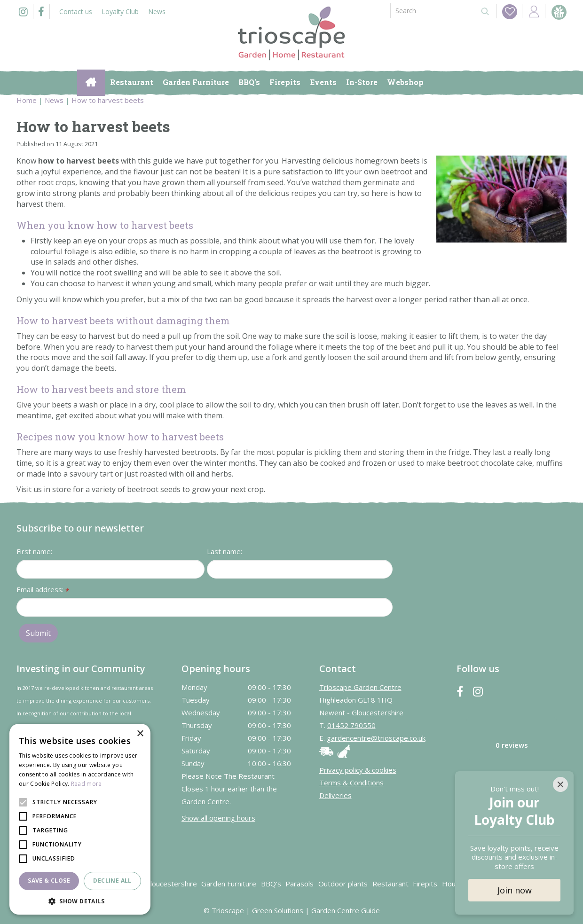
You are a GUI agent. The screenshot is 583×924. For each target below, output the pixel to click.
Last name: (225, 551)
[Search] (432, 11)
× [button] (140, 734)
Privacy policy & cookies (358, 770)
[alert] (80, 819)
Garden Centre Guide (346, 910)
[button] (80, 901)
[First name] (110, 569)
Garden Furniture (229, 884)
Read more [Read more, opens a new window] (87, 784)
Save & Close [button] (49, 881)
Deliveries (335, 795)
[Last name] (300, 569)
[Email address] (205, 607)
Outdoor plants (343, 884)
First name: (34, 551)
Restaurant (390, 884)
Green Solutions (278, 910)
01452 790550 (351, 725)
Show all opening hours (218, 818)
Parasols (299, 884)
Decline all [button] (112, 881)
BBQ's (271, 884)
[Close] (560, 784)
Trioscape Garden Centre (360, 687)
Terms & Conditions (351, 783)
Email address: (43, 590)
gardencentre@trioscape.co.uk (376, 738)
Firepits (425, 884)
